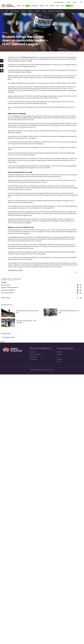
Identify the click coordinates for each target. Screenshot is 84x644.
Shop (62, 6)
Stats (47, 6)
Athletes (42, 6)
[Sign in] (81, 2)
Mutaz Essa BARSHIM (9, 290)
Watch (28, 6)
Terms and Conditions (35, 354)
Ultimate (52, 6)
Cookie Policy (33, 357)
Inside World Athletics (59, 2)
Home (18, 6)
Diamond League (6, 298)
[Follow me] (2, 285)
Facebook (59, 352)
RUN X (58, 6)
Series (44, 11)
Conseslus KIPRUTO (9, 293)
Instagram (59, 354)
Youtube (59, 359)
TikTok (58, 362)
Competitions (34, 6)
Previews (31, 11)
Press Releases (15, 11)
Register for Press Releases (56, 11)
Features (38, 11)
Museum (69, 2)
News (23, 6)
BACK (76, 272)
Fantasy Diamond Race (9, 337)
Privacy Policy (33, 359)
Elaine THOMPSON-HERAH (11, 288)
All (2, 11)
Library (74, 2)
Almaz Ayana (7, 285)
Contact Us (33, 352)
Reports (23, 11)
